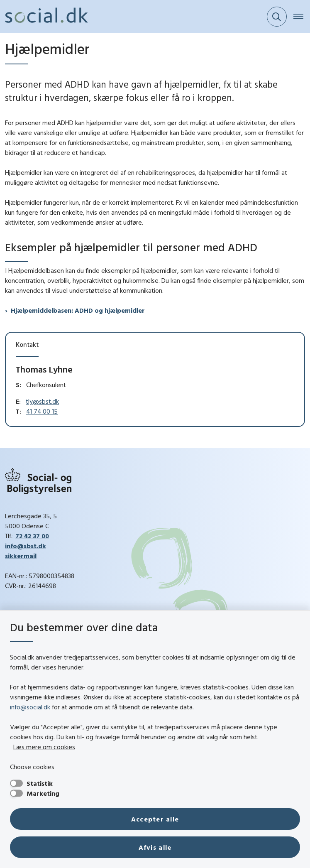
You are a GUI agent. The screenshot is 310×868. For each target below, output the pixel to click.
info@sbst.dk (26, 546)
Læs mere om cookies (44, 747)
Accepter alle (155, 819)
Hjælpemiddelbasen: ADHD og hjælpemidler (78, 310)
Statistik (40, 783)
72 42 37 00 (32, 536)
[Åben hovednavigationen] (302, 17)
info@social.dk (30, 707)
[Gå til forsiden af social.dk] (44, 17)
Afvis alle (155, 847)
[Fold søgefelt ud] (277, 17)
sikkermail (21, 556)
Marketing (43, 793)
